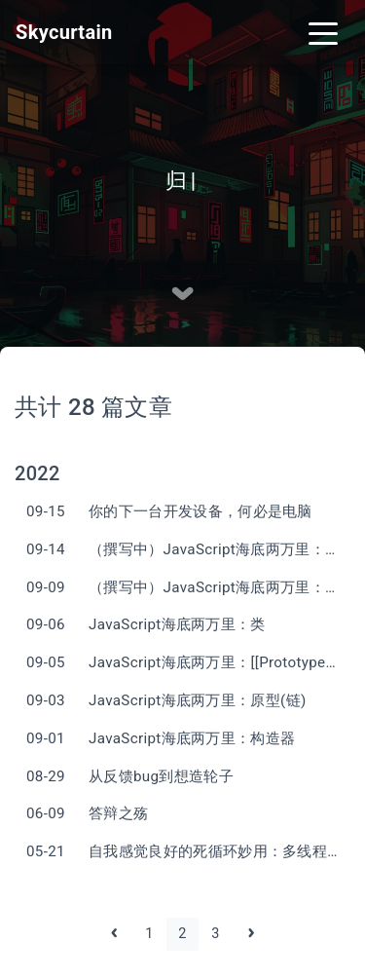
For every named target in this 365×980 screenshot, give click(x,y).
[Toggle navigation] (323, 32)
